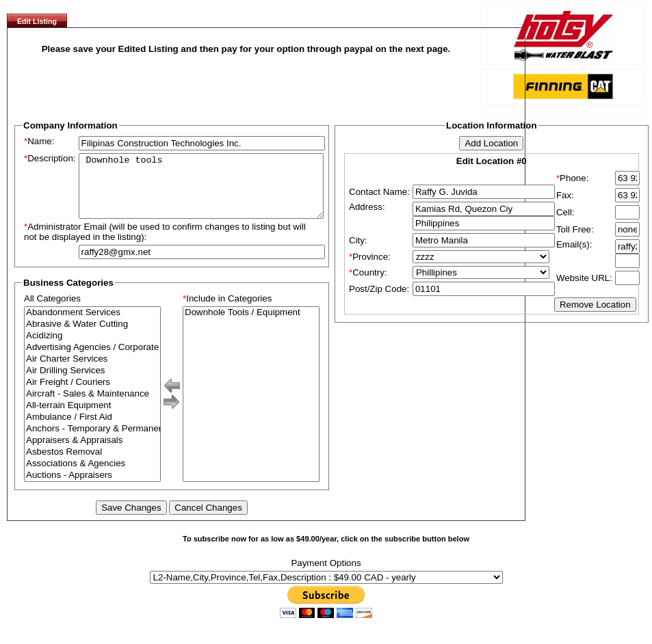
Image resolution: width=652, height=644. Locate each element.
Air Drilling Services (92, 383)
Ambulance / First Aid (92, 430)
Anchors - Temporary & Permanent (92, 441)
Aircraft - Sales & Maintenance (92, 406)
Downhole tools (201, 192)
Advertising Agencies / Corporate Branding (92, 360)
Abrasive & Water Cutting (92, 337)
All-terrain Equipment (92, 418)
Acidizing (92, 348)
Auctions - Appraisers (92, 488)
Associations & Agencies (92, 476)
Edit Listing (37, 21)
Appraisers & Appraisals (92, 453)
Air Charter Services (92, 372)
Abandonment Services (92, 325)
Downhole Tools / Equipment (251, 325)
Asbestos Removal (92, 465)
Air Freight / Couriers (92, 395)
